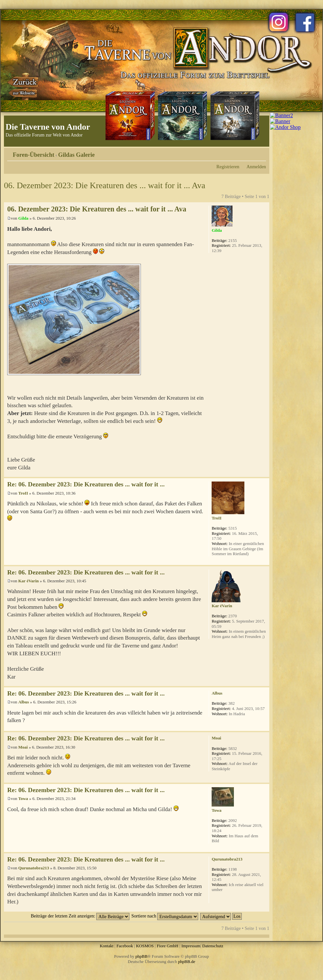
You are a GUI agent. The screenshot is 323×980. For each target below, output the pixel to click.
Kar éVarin (28, 581)
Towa (23, 799)
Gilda (23, 218)
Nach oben (264, 473)
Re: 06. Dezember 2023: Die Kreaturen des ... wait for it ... (86, 484)
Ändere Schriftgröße (261, 153)
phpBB (141, 956)
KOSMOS (145, 946)
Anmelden (256, 167)
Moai (23, 747)
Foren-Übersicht (34, 155)
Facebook (125, 946)
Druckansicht (251, 153)
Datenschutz (213, 946)
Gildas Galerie (77, 155)
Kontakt (106, 946)
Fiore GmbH (167, 946)
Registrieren (228, 167)
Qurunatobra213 (34, 868)
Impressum (191, 946)
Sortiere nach (165, 916)
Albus (24, 702)
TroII (23, 493)
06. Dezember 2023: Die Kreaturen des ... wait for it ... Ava (105, 185)
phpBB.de (187, 962)
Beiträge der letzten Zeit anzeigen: (80, 916)
